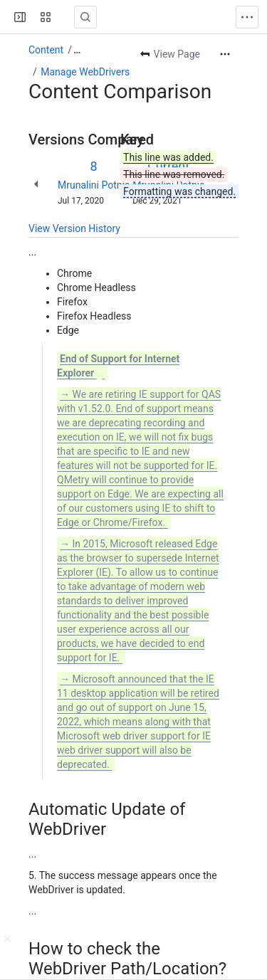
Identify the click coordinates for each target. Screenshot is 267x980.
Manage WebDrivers (85, 72)
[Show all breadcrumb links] (77, 50)
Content (46, 50)
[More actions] (225, 54)
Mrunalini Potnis (94, 185)
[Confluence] (66, 17)
